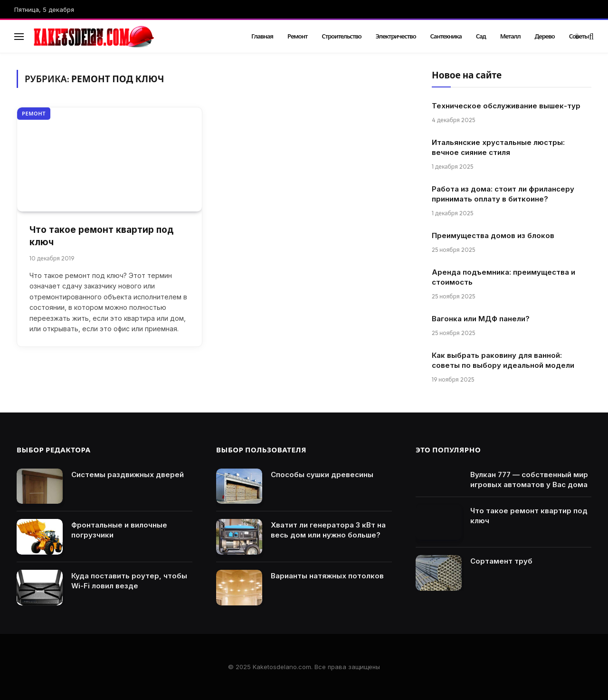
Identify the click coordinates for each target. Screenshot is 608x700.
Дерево (545, 36)
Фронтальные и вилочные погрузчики (119, 530)
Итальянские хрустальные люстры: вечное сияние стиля (498, 147)
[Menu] (19, 36)
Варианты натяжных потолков (327, 576)
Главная (262, 36)
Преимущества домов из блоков (493, 235)
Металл (510, 36)
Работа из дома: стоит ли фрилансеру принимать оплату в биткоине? (503, 194)
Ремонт (297, 36)
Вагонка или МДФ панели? (481, 319)
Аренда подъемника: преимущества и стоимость (503, 277)
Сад (481, 36)
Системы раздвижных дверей (128, 475)
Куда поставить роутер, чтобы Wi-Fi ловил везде (129, 581)
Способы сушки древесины (322, 475)
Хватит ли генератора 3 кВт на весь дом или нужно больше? (328, 530)
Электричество (396, 36)
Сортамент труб (501, 561)
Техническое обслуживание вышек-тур (506, 106)
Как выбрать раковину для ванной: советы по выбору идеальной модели (503, 360)
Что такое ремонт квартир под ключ (101, 236)
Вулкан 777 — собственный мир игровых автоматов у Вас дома (529, 479)
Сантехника (446, 36)
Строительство (341, 36)
